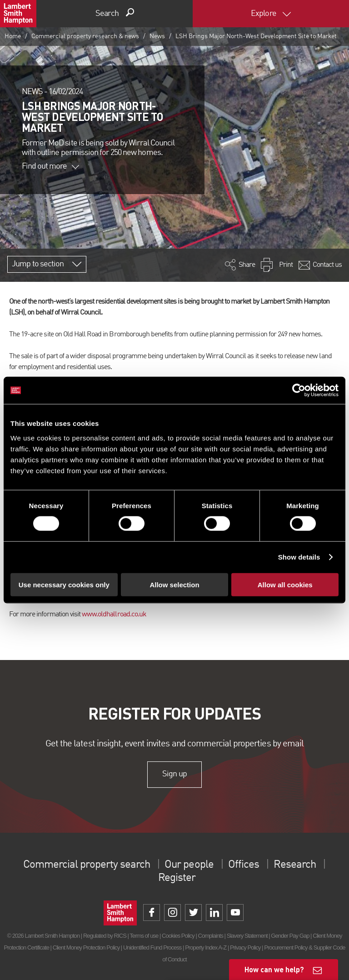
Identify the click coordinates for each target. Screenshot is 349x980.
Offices (244, 865)
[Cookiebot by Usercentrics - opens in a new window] (299, 390)
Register (177, 878)
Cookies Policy (178, 936)
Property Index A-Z (206, 947)
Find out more (50, 166)
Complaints (211, 936)
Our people (189, 865)
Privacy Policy (245, 947)
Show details (299, 557)
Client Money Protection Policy (86, 947)
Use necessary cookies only (64, 584)
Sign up (174, 775)
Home (13, 36)
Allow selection (174, 584)
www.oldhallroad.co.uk (114, 615)
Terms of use (144, 936)
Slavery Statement (247, 936)
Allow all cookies (285, 584)
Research (294, 865)
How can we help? (274, 969)
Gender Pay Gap (290, 936)
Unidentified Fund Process (152, 947)
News (157, 36)
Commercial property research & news (85, 36)
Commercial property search (87, 865)
